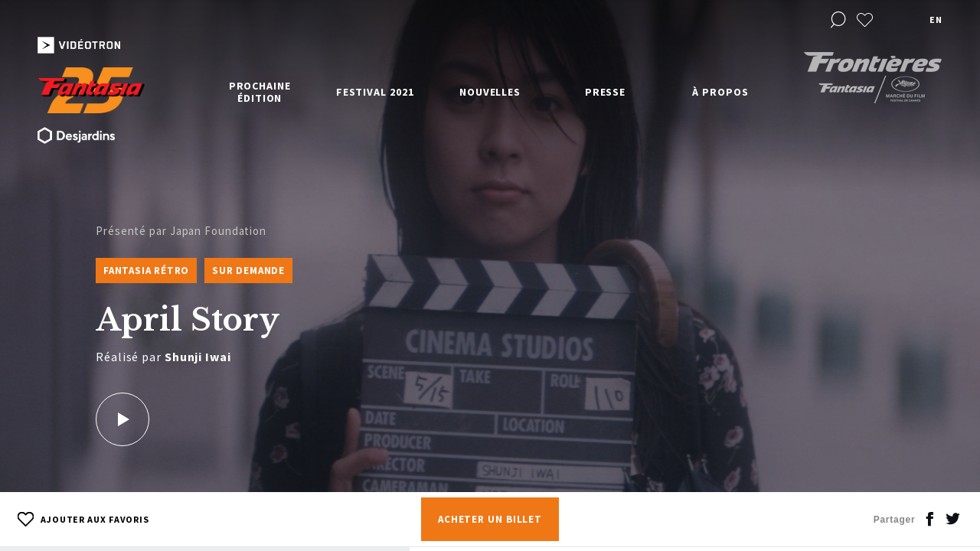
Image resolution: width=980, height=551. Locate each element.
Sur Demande (248, 271)
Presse (605, 92)
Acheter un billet (490, 519)
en (936, 20)
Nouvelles (490, 92)
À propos (720, 92)
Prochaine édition (260, 92)
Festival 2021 (375, 92)
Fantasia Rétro (146, 271)
